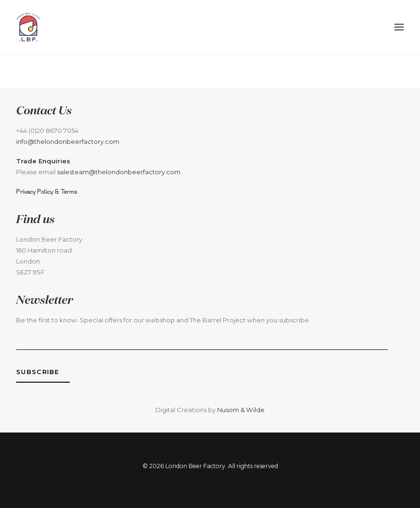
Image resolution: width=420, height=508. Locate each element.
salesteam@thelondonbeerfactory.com (119, 172)
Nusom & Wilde (241, 410)
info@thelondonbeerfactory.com (68, 141)
